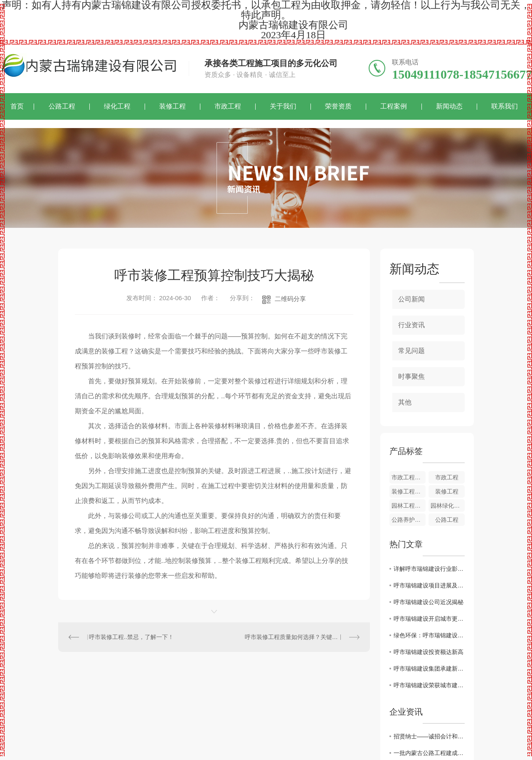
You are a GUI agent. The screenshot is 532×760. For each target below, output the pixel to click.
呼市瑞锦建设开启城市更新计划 (429, 619)
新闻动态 (449, 106)
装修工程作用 (409, 491)
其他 (405, 402)
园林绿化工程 (448, 506)
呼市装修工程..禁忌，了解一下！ (131, 637)
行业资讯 (411, 325)
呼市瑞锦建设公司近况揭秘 (429, 602)
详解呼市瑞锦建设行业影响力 (429, 569)
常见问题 (411, 351)
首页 (17, 106)
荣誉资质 (338, 106)
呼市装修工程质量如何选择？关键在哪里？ (300, 637)
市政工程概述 (409, 477)
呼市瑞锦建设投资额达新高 (429, 652)
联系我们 (505, 106)
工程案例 (394, 106)
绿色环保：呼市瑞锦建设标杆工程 (429, 635)
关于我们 (283, 106)
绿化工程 (117, 106)
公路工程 (62, 106)
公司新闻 (411, 299)
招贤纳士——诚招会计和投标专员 (429, 736)
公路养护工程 (409, 520)
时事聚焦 (411, 376)
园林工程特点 (409, 506)
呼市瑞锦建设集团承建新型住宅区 (429, 669)
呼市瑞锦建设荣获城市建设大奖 (429, 685)
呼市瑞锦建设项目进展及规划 (429, 585)
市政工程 (228, 106)
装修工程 (172, 106)
